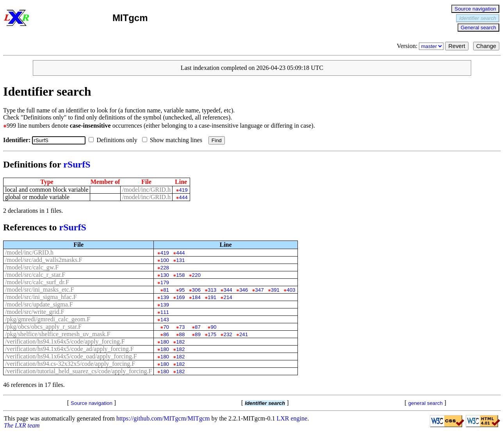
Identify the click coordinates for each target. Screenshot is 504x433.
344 (228, 290)
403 (291, 290)
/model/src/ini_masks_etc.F (39, 290)
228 (165, 268)
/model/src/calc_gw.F (32, 267)
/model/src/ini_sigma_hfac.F (41, 297)
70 (166, 327)
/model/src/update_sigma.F (39, 304)
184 (196, 297)
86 (166, 334)
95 (182, 290)
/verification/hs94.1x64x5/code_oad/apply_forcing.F (71, 356)
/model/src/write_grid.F (35, 312)
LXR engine (292, 418)
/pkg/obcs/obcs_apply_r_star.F (43, 327)
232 (228, 334)
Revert (457, 46)
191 (212, 297)
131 (180, 260)
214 (228, 297)
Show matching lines (174, 140)
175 (212, 334)
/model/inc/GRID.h (146, 190)
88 (182, 334)
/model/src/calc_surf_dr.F (37, 282)
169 (180, 297)
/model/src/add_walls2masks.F (44, 260)
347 (259, 290)
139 (165, 297)
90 (213, 327)
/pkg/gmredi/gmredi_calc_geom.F (48, 319)
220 (196, 275)
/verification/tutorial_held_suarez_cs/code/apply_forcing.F (78, 371)
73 (182, 327)
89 (198, 334)
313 (212, 290)
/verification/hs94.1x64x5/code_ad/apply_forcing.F (69, 349)
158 (180, 275)
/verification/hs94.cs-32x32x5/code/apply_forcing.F (70, 364)
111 (165, 312)
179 (165, 282)
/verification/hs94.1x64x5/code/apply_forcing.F (65, 341)
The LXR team (22, 425)
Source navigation (475, 9)
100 (165, 260)
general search (426, 403)
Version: (421, 46)
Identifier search (478, 18)
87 (198, 327)
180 (165, 342)
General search (478, 28)
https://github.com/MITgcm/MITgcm (163, 418)
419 (183, 190)
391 (275, 290)
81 (166, 290)
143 (165, 320)
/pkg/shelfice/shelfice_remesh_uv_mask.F (58, 334)
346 (244, 290)
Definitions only (114, 140)
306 (196, 290)
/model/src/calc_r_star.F (35, 275)
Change (486, 46)
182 (180, 342)
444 (183, 197)
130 (165, 275)
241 (244, 334)
